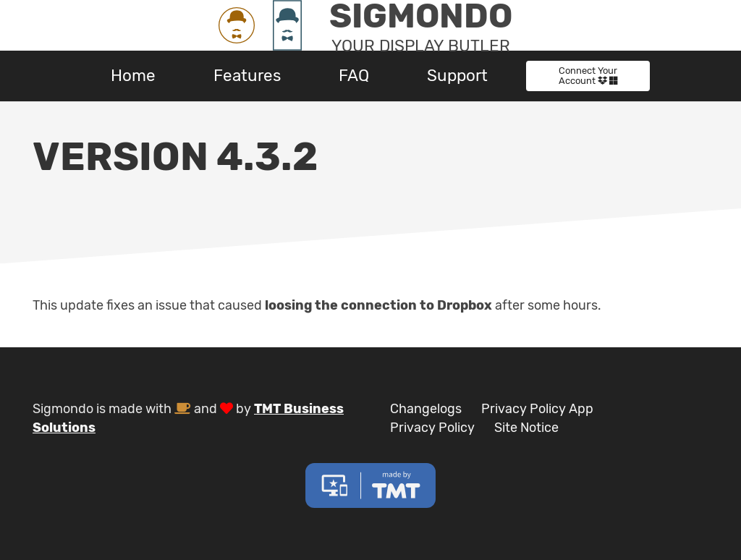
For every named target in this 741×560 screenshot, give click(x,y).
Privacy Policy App (537, 409)
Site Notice (526, 428)
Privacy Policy (432, 428)
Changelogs (426, 409)
